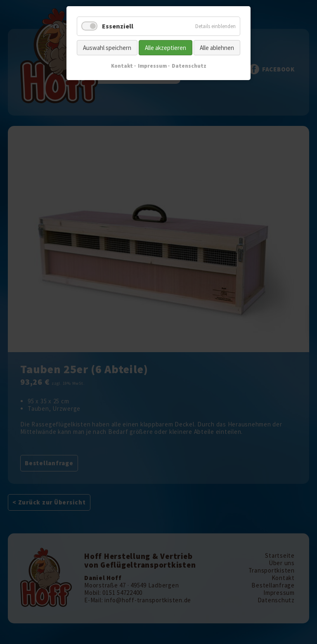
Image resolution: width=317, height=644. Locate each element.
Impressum (152, 66)
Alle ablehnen (217, 48)
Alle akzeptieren (166, 48)
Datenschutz (189, 66)
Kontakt (122, 66)
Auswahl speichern (107, 48)
